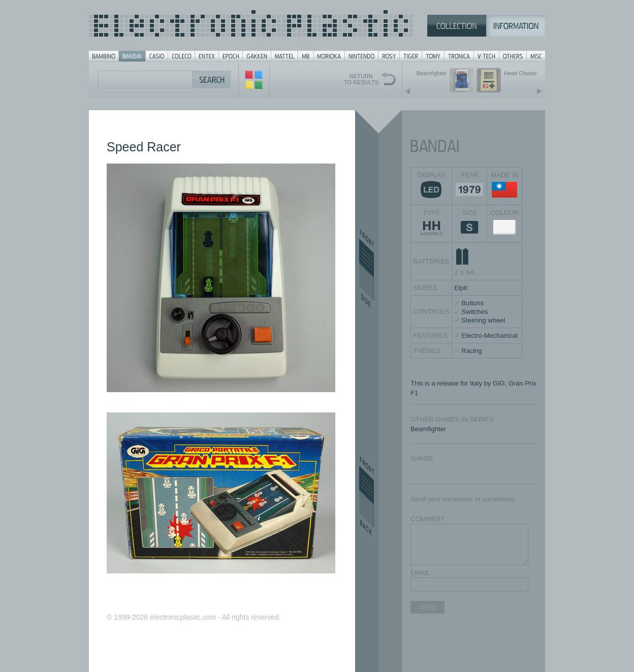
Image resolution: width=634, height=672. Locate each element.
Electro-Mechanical (489, 335)
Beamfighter (428, 429)
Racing (471, 351)
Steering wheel (483, 320)
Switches (474, 312)
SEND (427, 607)
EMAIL (420, 573)
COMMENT (427, 519)
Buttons (472, 303)
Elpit (461, 288)
